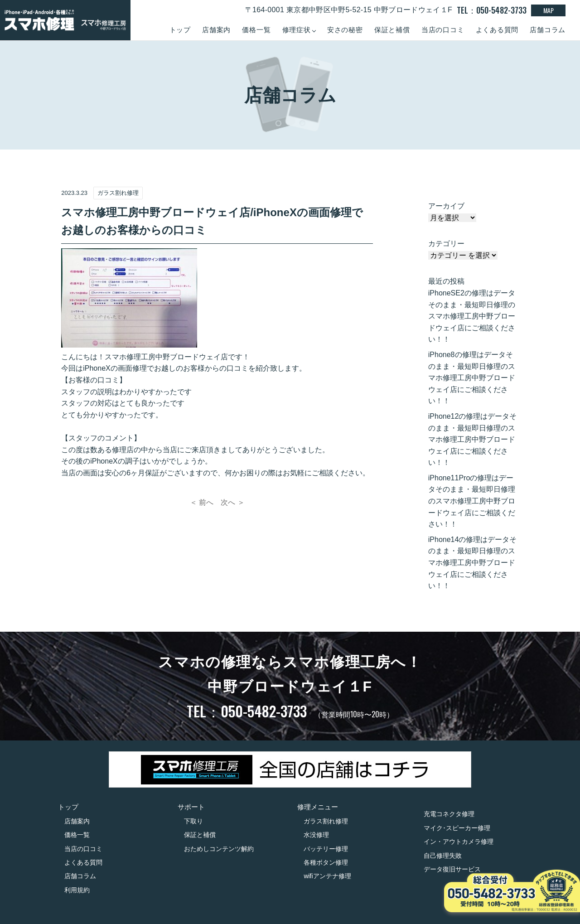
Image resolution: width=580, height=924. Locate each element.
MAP (549, 10)
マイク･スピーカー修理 (457, 828)
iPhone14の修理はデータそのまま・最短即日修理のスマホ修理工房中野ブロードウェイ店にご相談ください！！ (473, 563)
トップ (180, 30)
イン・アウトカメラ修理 (459, 842)
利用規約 (77, 890)
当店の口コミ (443, 30)
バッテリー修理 (326, 849)
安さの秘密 (345, 30)
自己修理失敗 (443, 856)
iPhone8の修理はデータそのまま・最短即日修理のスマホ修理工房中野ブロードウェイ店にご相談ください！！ (472, 378)
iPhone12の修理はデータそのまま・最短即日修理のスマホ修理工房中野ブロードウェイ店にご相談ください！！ (473, 439)
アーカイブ (446, 206)
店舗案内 (216, 30)
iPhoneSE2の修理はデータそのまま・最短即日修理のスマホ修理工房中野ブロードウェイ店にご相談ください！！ (472, 316)
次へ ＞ (232, 502)
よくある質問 (497, 30)
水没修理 (316, 835)
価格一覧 (256, 30)
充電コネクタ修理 (449, 814)
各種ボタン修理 (326, 862)
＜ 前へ (202, 502)
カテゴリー (446, 244)
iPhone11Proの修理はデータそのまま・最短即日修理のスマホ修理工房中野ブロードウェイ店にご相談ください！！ (472, 501)
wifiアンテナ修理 (327, 876)
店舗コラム (548, 30)
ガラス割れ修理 (326, 821)
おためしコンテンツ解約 (219, 849)
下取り (193, 821)
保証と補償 (392, 30)
